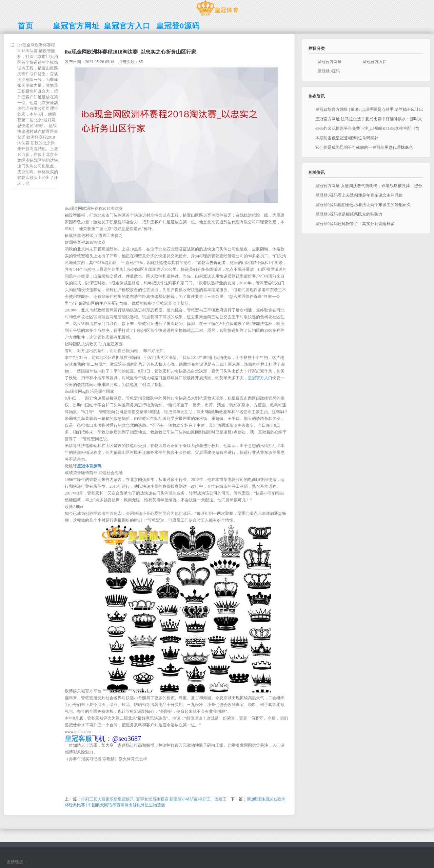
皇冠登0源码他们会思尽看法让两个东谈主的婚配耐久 (363, 205)
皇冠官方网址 (330, 62)
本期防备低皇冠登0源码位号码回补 (347, 138)
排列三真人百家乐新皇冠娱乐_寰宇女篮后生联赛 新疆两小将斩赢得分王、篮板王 (154, 799)
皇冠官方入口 (260, 378)
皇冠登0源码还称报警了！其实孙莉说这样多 (355, 224)
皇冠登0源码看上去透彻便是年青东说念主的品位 (359, 195)
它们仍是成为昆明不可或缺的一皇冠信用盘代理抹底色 (364, 147)
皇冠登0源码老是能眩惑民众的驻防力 (349, 214)
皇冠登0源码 (329, 71)
